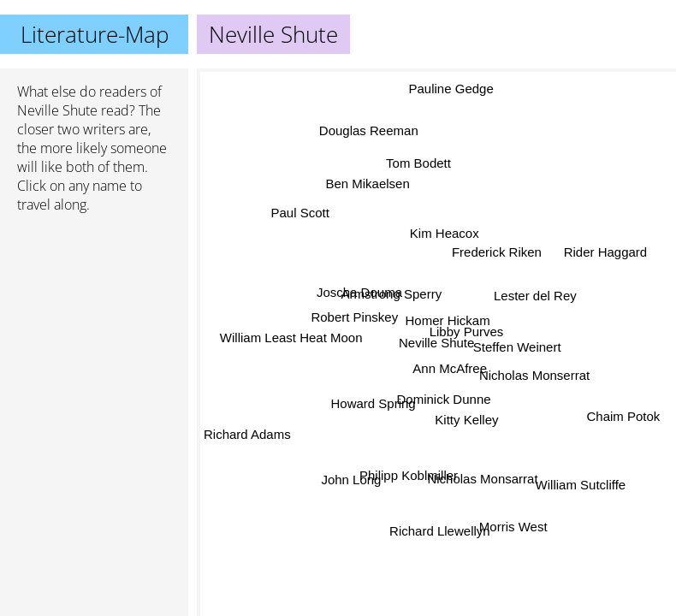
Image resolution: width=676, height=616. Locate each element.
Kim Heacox (445, 233)
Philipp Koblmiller (409, 476)
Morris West (513, 527)
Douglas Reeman (369, 131)
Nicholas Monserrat (534, 374)
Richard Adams (247, 434)
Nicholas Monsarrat (483, 479)
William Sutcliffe (580, 484)
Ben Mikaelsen (368, 184)
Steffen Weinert (517, 346)
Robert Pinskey (354, 317)
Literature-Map (95, 34)
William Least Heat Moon (291, 338)
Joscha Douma (359, 291)
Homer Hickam (447, 320)
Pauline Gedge (451, 89)
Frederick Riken (497, 253)
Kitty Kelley (466, 419)
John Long (352, 480)
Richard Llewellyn (438, 530)
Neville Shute (57, 110)
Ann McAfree (450, 368)
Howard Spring (374, 404)
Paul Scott (300, 212)
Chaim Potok (624, 415)
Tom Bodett (418, 165)
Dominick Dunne (442, 398)
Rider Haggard (606, 252)
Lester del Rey (534, 294)
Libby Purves (466, 332)
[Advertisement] (94, 317)
